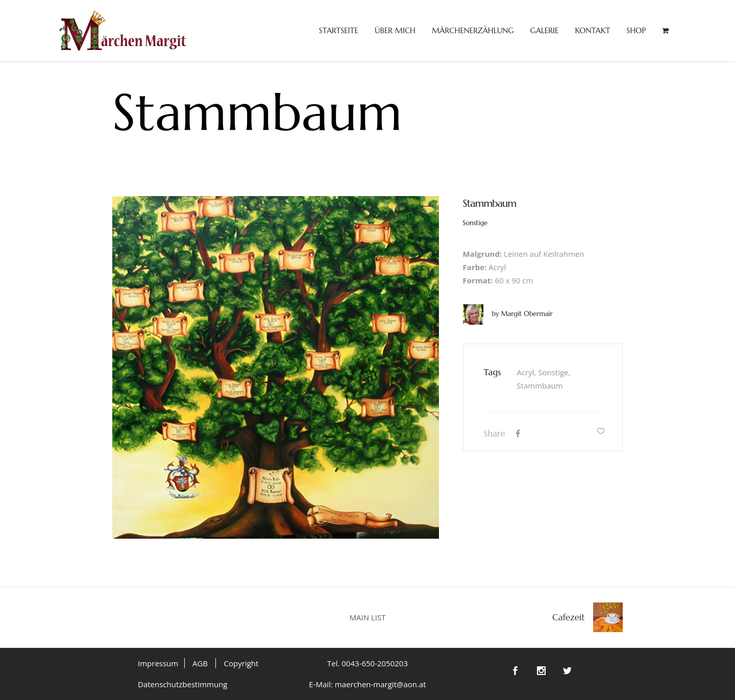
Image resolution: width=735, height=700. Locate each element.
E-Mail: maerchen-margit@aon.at (367, 684)
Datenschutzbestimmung (183, 684)
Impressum (158, 663)
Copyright (241, 663)
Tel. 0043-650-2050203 (367, 663)
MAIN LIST (368, 617)
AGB (200, 663)
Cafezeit (569, 617)
